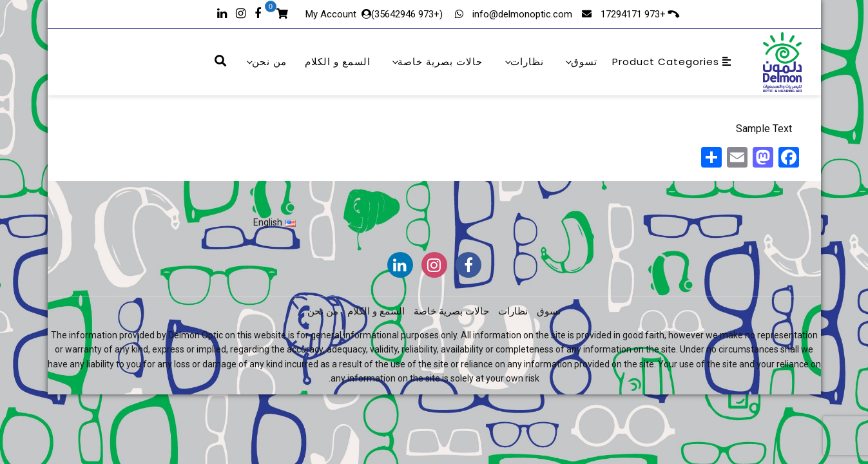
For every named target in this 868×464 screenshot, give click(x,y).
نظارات (524, 62)
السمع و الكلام (338, 62)
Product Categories (672, 62)
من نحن (266, 62)
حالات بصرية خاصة (437, 62)
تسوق (581, 62)
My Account (331, 14)
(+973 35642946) (408, 14)
